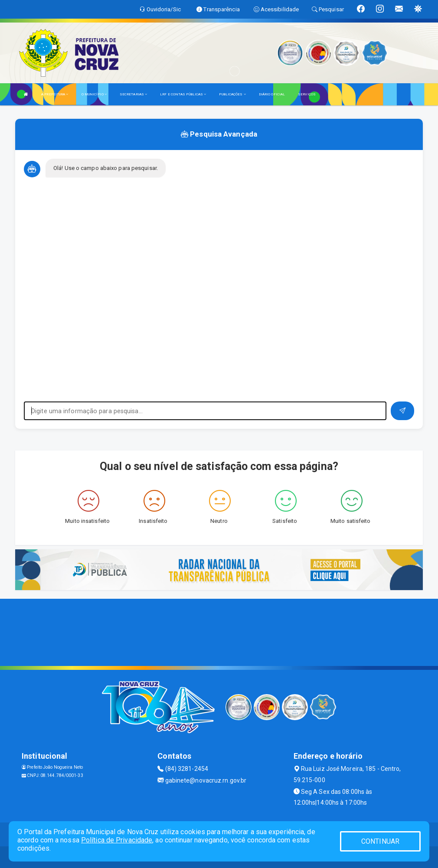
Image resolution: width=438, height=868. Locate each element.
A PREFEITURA (55, 94)
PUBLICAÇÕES (232, 94)
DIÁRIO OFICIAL (272, 94)
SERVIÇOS (307, 94)
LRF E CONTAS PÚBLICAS (183, 94)
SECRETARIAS (133, 94)
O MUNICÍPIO (94, 94)
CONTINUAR (380, 841)
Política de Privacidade (117, 840)
